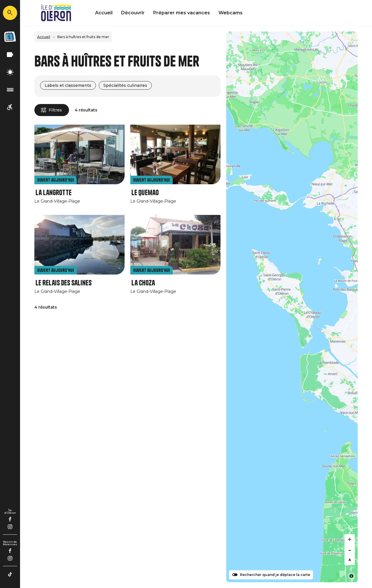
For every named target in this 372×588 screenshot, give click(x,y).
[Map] (292, 307)
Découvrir (133, 13)
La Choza (143, 283)
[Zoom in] (350, 539)
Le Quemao (145, 193)
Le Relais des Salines (64, 283)
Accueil (104, 13)
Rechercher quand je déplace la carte (275, 575)
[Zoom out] (350, 550)
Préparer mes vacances (182, 13)
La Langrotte (54, 193)
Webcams (231, 13)
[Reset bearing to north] (350, 560)
